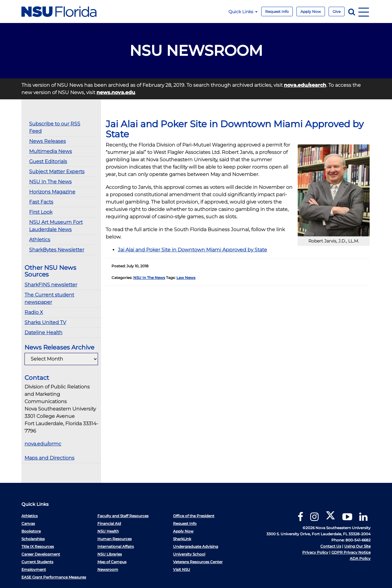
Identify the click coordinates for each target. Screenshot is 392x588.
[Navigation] (364, 11)
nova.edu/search (305, 85)
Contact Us (331, 546)
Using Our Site (357, 546)
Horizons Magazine (52, 192)
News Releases (47, 141)
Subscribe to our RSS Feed (55, 127)
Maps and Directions (49, 458)
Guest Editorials (48, 161)
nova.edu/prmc (43, 444)
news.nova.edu (116, 92)
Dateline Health (43, 332)
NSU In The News (50, 182)
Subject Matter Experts (57, 172)
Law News (186, 278)
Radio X (34, 312)
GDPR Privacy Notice (351, 552)
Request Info (277, 11)
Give (337, 11)
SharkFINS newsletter (51, 285)
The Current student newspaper (49, 298)
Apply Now (311, 11)
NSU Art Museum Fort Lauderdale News (56, 226)
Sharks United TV (45, 322)
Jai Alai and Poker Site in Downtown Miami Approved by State (192, 250)
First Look (41, 212)
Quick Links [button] (243, 12)
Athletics (40, 240)
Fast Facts (41, 202)
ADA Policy (360, 558)
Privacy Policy (315, 552)
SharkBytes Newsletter (57, 250)
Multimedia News (51, 151)
